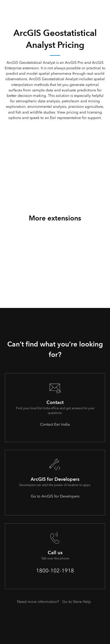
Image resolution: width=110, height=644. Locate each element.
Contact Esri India (55, 424)
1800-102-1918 (55, 571)
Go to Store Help (77, 602)
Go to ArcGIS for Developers (55, 496)
